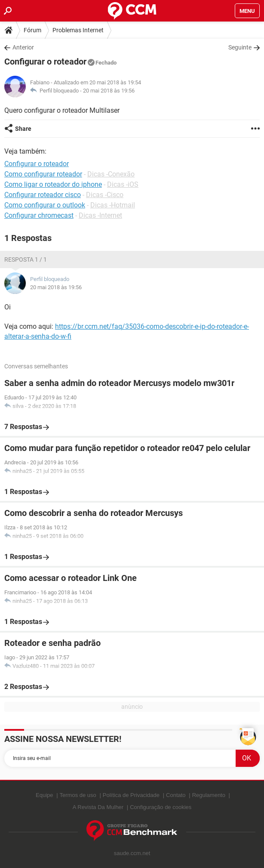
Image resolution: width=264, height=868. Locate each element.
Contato (176, 795)
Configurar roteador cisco (43, 195)
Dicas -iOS (123, 184)
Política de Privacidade (131, 795)
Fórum (32, 30)
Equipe (44, 795)
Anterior (23, 47)
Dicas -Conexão (111, 174)
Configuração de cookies (161, 807)
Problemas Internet (78, 30)
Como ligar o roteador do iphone (53, 184)
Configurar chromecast (39, 215)
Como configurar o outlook (45, 205)
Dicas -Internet (100, 215)
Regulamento (209, 795)
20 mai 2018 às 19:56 (109, 91)
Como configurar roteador (43, 174)
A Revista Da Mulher (98, 807)
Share (23, 129)
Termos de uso (78, 795)
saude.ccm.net (132, 853)
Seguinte (240, 47)
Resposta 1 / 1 (26, 259)
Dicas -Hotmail (113, 205)
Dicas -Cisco (105, 195)
